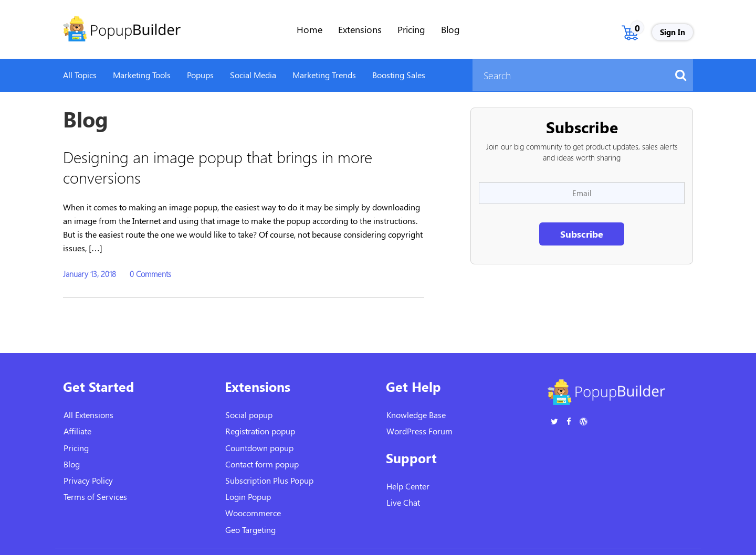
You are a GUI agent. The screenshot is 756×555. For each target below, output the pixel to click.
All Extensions (88, 415)
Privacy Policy (88, 480)
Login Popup (248, 497)
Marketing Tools (142, 75)
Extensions (360, 29)
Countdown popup (259, 448)
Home (309, 29)
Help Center (408, 486)
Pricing (411, 29)
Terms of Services (95, 497)
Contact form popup (262, 464)
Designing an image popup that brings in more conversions (218, 167)
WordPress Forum (419, 431)
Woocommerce (253, 513)
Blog (450, 29)
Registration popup (260, 431)
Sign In (673, 32)
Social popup (249, 415)
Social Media (253, 75)
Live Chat (403, 502)
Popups (200, 75)
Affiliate (77, 431)
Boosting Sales (399, 75)
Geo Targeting (250, 530)
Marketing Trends (324, 75)
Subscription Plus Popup (269, 480)
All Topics (80, 75)
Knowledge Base (416, 415)
